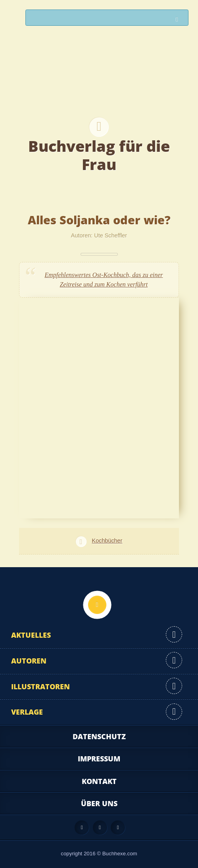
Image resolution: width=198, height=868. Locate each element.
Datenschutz (99, 736)
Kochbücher (107, 541)
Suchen (179, 20)
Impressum (99, 759)
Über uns (99, 803)
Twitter (118, 828)
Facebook (100, 828)
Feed (82, 828)
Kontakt (99, 781)
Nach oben (97, 605)
